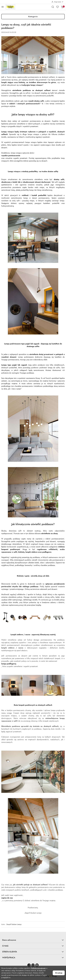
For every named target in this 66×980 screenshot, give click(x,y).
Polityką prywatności (39, 968)
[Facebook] (29, 965)
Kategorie (33, 17)
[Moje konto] (57, 2)
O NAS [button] (33, 946)
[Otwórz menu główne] (3, 7)
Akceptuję (59, 973)
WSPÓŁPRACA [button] (33, 958)
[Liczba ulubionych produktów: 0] (57, 7)
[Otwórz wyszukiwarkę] (53, 7)
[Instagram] (33, 965)
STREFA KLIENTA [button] (33, 952)
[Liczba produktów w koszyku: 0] (62, 7)
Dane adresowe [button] (33, 940)
